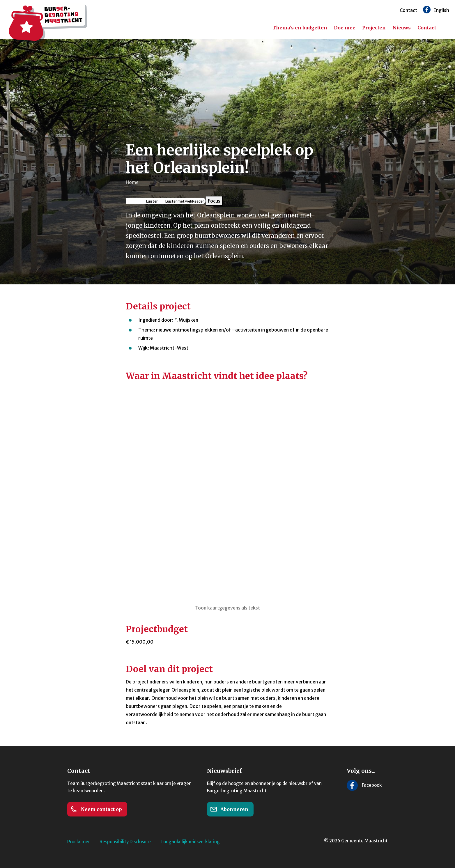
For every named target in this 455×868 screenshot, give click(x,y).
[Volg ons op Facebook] (427, 10)
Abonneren (229, 809)
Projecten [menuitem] (374, 28)
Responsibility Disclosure (125, 842)
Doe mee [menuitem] (345, 28)
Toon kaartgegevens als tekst (227, 608)
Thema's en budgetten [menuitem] (300, 28)
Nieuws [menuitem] (402, 28)
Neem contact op (96, 809)
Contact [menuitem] (427, 28)
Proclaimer (79, 842)
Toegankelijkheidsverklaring (190, 842)
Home (132, 182)
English (441, 10)
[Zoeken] (446, 28)
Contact (408, 10)
